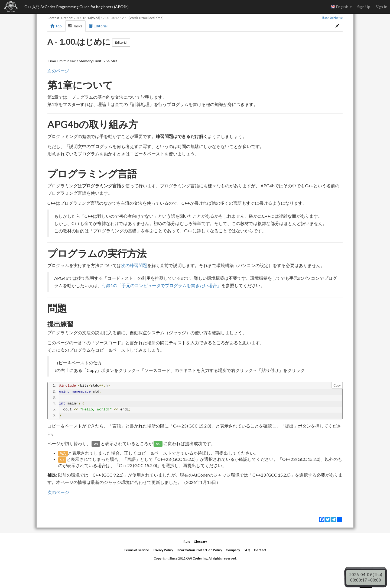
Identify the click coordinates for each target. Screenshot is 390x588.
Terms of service (136, 550)
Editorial (98, 26)
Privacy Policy (163, 550)
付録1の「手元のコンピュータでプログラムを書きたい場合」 (162, 285)
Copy (337, 385)
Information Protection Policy (199, 550)
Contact (260, 550)
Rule (187, 542)
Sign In (381, 7)
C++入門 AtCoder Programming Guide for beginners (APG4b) (77, 7)
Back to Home (332, 17)
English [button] (341, 7)
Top (56, 26)
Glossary (200, 542)
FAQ (247, 550)
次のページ (58, 71)
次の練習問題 (134, 265)
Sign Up (364, 7)
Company (233, 550)
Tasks (75, 26)
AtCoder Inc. (199, 558)
